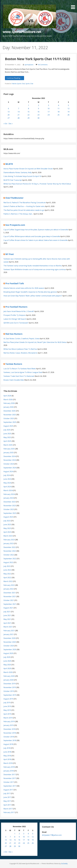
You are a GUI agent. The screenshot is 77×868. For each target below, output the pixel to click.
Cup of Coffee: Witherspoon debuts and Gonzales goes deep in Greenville (32, 236)
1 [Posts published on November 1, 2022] (29, 105)
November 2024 (10, 460)
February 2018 (9, 767)
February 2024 (9, 494)
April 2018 (7, 759)
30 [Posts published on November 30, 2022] (38, 118)
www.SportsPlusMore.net (22, 32)
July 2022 (7, 566)
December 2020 (10, 638)
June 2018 (7, 752)
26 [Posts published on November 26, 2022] (68, 115)
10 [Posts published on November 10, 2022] (49, 109)
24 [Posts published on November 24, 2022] (49, 115)
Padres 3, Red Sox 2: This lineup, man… (18, 214)
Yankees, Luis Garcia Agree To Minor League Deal (23, 372)
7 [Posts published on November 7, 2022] (19, 109)
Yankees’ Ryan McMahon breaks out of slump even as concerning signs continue (35, 269)
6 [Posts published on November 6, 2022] (8, 109)
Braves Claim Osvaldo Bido (14, 380)
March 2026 (8, 400)
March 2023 (8, 536)
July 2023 (7, 521)
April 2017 (7, 805)
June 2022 (7, 570)
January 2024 (9, 498)
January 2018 (9, 771)
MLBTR (9, 164)
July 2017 (7, 793)
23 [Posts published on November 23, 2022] (38, 115)
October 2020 (9, 646)
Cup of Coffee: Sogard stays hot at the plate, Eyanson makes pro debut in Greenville (36, 230)
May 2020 (7, 665)
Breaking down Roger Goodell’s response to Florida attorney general (30, 292)
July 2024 (7, 475)
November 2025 (10, 415)
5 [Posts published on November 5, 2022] (68, 105)
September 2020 (10, 650)
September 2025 (10, 422)
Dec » (11, 124)
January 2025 (9, 453)
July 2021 (7, 612)
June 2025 (7, 434)
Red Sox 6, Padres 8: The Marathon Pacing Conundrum (25, 203)
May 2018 (7, 756)
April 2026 (7, 396)
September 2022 (10, 559)
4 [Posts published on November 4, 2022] (58, 105)
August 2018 (8, 744)
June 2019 (7, 706)
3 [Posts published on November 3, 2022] (48, 105)
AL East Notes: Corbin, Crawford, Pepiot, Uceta (21, 339)
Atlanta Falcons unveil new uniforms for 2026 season (24, 288)
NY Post (10, 254)
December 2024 (10, 456)
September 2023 (10, 513)
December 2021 (10, 593)
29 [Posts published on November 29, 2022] (28, 118)
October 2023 (9, 509)
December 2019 (10, 684)
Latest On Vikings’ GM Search (15, 319)
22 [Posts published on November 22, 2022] (28, 115)
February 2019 (9, 721)
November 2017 (10, 778)
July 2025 (7, 430)
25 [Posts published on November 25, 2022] (58, 115)
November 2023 (10, 506)
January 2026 (9, 407)
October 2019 (9, 691)
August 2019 (8, 699)
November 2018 (10, 733)
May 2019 (7, 710)
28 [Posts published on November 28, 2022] (19, 118)
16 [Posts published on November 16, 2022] (38, 112)
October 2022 (9, 555)
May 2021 (7, 619)
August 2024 (8, 471)
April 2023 (7, 532)
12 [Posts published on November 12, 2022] (68, 109)
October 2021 (9, 600)
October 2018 (9, 737)
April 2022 (7, 578)
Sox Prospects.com (15, 225)
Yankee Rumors (14, 364)
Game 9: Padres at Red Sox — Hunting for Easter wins (24, 206)
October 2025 (9, 418)
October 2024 (9, 464)
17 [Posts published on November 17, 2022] (49, 112)
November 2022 (10, 551)
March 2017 (8, 809)
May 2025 (7, 437)
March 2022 (8, 581)
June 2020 (7, 661)
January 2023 (9, 543)
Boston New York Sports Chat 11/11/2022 (38, 59)
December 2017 (10, 775)
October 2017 (9, 782)
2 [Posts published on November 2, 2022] (38, 105)
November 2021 (10, 596)
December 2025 (10, 411)
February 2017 (9, 812)
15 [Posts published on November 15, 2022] (28, 112)
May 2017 (7, 801)
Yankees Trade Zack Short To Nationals (19, 376)
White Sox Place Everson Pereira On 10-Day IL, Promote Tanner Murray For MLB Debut (37, 184)
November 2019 (10, 687)
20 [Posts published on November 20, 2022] (9, 115)
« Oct (5, 124)
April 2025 (7, 441)
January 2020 (9, 680)
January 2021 (9, 634)
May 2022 (7, 574)
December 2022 (10, 547)
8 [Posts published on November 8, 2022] (29, 109)
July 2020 (7, 657)
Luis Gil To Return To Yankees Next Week (20, 369)
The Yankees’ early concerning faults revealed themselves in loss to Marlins (33, 266)
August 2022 (8, 562)
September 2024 (10, 468)
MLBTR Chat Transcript (13, 180)
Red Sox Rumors (14, 334)
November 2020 (10, 642)
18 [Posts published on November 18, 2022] (58, 112)
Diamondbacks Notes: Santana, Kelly (18, 172)
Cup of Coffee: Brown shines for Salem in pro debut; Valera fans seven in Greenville (36, 240)
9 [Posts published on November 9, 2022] (38, 109)
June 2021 (7, 615)
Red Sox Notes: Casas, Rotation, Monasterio (20, 353)
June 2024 (7, 479)
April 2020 (7, 668)
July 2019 (7, 703)
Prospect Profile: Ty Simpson (15, 315)
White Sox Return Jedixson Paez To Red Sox (20, 349)
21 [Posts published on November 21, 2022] (19, 115)
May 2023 (7, 528)
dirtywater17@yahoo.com (52, 835)
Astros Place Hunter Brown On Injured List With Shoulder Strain (28, 169)
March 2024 (8, 490)
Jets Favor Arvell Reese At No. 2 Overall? (19, 311)
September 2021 (10, 604)
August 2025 (8, 426)
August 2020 (8, 653)
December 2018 (10, 729)
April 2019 (7, 714)
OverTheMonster (14, 198)
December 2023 (10, 502)
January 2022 (9, 589)
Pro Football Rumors (16, 307)
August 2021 (8, 608)
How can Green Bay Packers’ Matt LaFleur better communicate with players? (33, 296)
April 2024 (7, 487)
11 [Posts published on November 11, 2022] (58, 109)
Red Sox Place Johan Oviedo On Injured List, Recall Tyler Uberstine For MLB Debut (35, 342)
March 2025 (8, 445)
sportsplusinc (29, 65)
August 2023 (8, 517)
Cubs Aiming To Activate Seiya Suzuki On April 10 (22, 176)
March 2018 (8, 763)
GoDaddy (64, 864)
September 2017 (10, 786)
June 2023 (7, 525)
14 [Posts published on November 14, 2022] (19, 112)
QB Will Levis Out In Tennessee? (16, 323)
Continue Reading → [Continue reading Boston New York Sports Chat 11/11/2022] (14, 78)
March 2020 (8, 672)
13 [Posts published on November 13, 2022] (9, 112)
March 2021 (8, 627)
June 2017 (7, 797)
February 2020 (9, 676)
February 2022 (9, 585)
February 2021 (9, 631)
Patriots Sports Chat (18, 84)
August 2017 (8, 790)
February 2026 (9, 403)
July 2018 (7, 748)
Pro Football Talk (15, 283)
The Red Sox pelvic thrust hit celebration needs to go (24, 210)
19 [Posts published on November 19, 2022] (68, 112)
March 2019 (8, 718)
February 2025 (9, 449)
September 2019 (10, 695)
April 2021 (7, 623)
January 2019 (9, 725)
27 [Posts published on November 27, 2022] (9, 118)
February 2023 (9, 540)
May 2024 (7, 483)
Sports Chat (29, 84)
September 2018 (10, 740)
